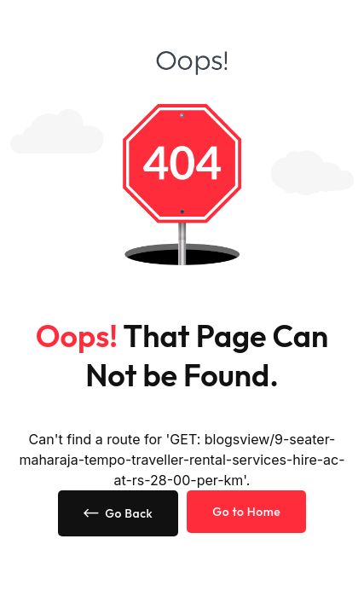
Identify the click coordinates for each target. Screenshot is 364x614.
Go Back (118, 513)
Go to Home (246, 512)
